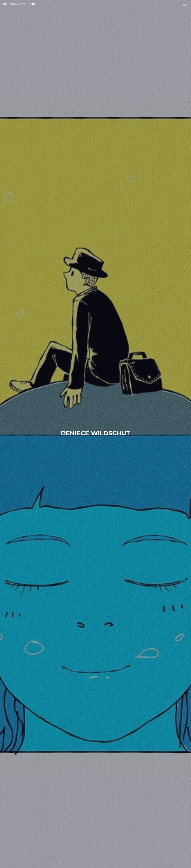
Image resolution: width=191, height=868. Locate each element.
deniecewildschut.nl (19, 4)
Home (148, 4)
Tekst (160, 4)
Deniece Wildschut (95, 433)
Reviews (174, 4)
